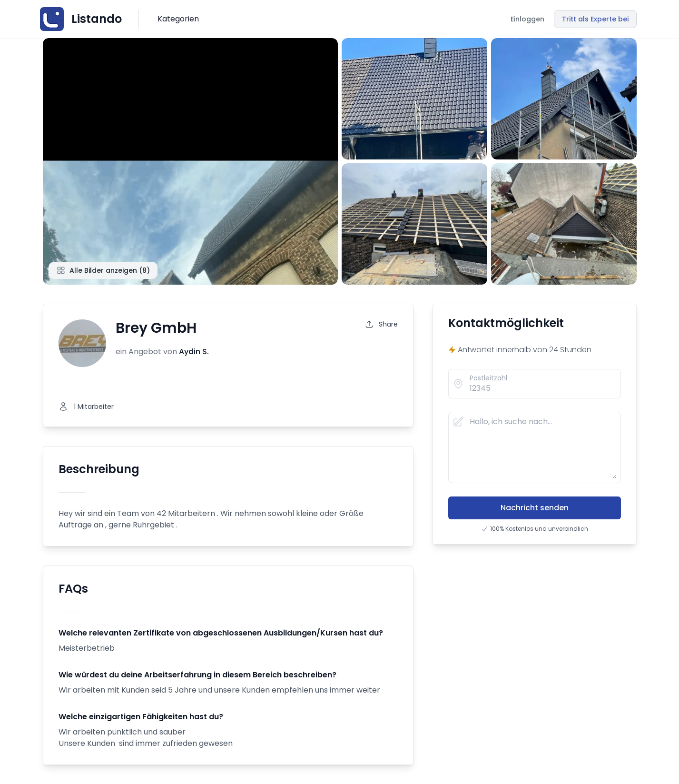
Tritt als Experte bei (595, 19)
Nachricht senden (535, 508)
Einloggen (527, 19)
